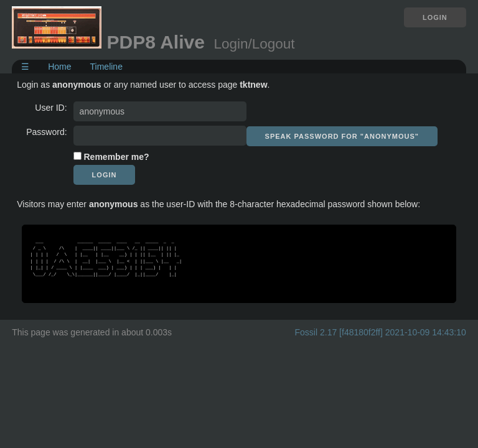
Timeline (106, 67)
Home (59, 67)
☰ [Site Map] (25, 67)
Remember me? (117, 157)
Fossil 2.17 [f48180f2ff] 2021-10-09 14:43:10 (381, 332)
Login (435, 17)
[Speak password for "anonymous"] (342, 136)
